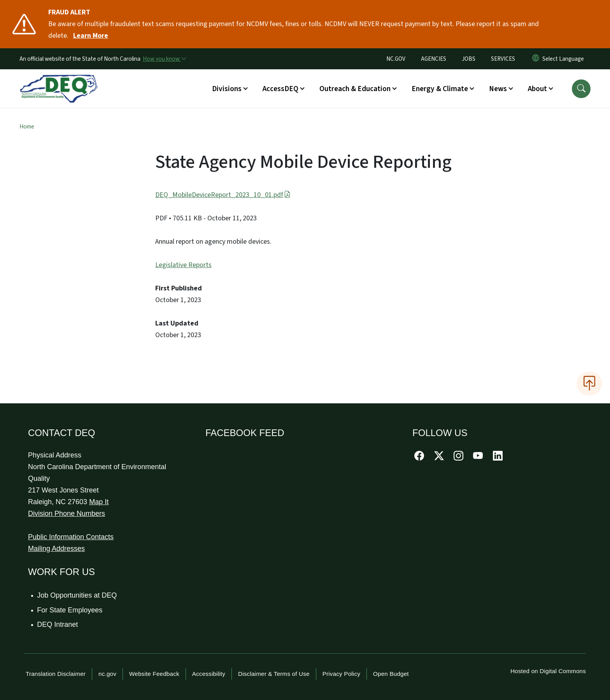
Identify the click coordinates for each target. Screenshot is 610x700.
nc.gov (107, 674)
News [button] (498, 89)
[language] (565, 59)
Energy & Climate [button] (440, 89)
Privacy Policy (341, 674)
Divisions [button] (227, 89)
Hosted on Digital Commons (548, 671)
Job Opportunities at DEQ (77, 595)
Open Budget (391, 674)
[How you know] (164, 59)
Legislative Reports (183, 265)
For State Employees (70, 610)
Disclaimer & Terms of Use (274, 674)
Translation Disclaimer (56, 674)
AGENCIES (434, 59)
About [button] (537, 89)
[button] (581, 89)
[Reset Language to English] (536, 59)
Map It (99, 502)
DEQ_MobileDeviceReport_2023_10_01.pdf (223, 195)
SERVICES (503, 59)
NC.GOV (396, 59)
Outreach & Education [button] (355, 89)
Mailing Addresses (56, 549)
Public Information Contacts (71, 537)
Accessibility (209, 674)
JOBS (469, 59)
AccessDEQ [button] (280, 89)
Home (27, 127)
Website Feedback (154, 674)
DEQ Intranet (58, 624)
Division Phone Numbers (67, 514)
